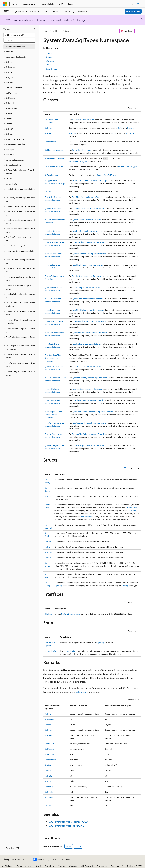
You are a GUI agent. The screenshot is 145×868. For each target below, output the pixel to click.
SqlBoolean (49, 719)
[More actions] (138, 31)
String (126, 585)
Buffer (120, 128)
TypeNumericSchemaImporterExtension (89, 321)
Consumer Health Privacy (80, 866)
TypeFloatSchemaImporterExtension (88, 265)
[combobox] (19, 35)
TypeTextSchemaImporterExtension (87, 389)
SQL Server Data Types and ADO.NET (67, 826)
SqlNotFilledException (54, 150)
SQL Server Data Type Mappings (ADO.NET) (70, 822)
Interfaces (50, 61)
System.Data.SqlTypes (78, 161)
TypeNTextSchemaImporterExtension (88, 310)
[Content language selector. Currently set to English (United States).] (15, 859)
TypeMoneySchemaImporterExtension (89, 287)
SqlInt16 (48, 547)
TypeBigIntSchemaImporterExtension (88, 197)
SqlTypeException (52, 175)
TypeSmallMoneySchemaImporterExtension (91, 378)
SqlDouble (49, 754)
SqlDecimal (49, 749)
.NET (55, 31)
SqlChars (48, 133)
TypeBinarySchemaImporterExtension (88, 208)
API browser (67, 31)
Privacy (61, 866)
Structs (49, 57)
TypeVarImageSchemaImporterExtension (90, 445)
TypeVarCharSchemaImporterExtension (89, 434)
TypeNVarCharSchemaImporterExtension (90, 332)
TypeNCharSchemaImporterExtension (88, 299)
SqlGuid (48, 541)
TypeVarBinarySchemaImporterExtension (90, 423)
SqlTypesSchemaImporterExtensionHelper (90, 180)
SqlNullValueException (54, 158)
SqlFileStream (50, 142)
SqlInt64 (48, 558)
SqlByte (48, 496)
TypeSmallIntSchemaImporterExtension (89, 366)
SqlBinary (49, 714)
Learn (46, 31)
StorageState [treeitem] (11, 184)
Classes (49, 53)
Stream (130, 128)
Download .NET (133, 11)
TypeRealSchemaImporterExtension (87, 344)
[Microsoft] (5, 4)
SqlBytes (48, 128)
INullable (48, 614)
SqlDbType (81, 692)
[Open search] (132, 4)
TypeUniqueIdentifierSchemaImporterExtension (54, 414)
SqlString (130, 133)
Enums (48, 64)
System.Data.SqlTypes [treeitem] (15, 46)
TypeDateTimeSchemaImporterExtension (90, 242)
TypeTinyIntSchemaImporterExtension (89, 400)
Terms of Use (102, 866)
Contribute (50, 866)
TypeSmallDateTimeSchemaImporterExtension (53, 358)
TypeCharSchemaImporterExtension (88, 231)
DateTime (132, 511)
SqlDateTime (131, 508)
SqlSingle (49, 792)
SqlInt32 (48, 552)
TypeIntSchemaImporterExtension (87, 276)
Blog (37, 866)
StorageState (50, 651)
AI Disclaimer (8, 866)
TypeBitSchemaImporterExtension (87, 220)
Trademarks (116, 866)
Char (114, 133)
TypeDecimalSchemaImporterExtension (89, 253)
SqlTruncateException (54, 167)
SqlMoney (49, 787)
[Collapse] (35, 29)
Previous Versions (25, 866)
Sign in (139, 4)
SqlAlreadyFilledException (83, 120)
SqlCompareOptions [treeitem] (14, 88)
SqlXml (48, 192)
